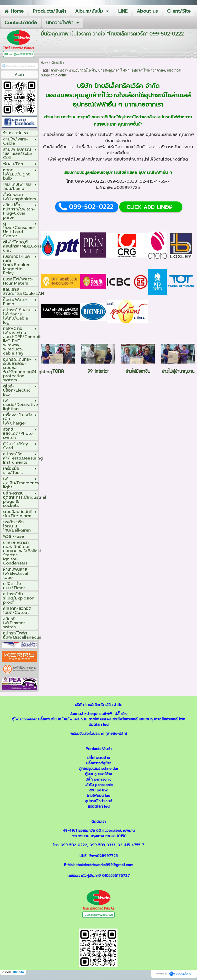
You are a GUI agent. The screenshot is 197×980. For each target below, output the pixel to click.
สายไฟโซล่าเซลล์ (130, 135)
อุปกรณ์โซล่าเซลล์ (168, 95)
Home (44, 63)
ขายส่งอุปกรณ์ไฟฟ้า (114, 70)
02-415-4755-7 (155, 181)
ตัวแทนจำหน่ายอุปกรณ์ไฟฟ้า (73, 70)
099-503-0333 (122, 181)
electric (61, 75)
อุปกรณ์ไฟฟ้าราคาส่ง (148, 70)
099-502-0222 (90, 181)
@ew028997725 (123, 188)
